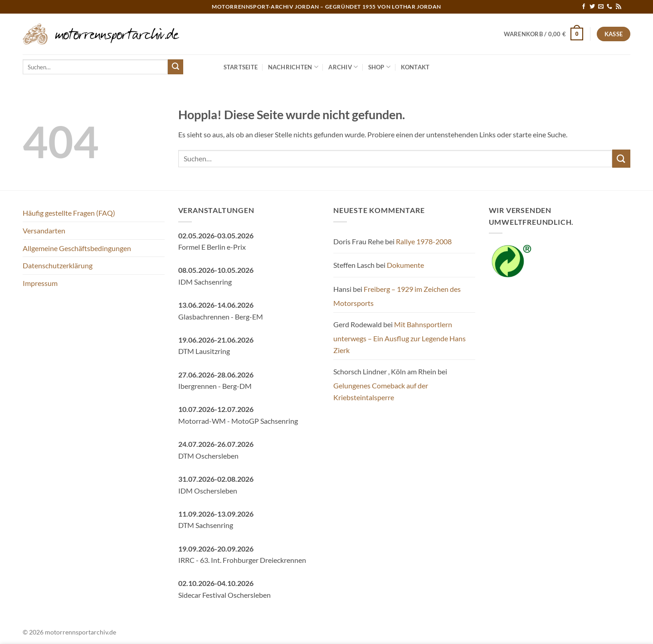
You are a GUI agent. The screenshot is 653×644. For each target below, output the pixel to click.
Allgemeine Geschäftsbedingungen (77, 248)
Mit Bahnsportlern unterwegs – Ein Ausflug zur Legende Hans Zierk (400, 337)
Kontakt (415, 67)
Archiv (343, 67)
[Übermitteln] (175, 67)
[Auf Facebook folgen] (584, 7)
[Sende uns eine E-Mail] (601, 7)
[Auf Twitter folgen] (592, 7)
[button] (544, 34)
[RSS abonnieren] (619, 7)
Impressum (40, 283)
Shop (379, 67)
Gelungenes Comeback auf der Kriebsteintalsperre (381, 391)
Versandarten (44, 230)
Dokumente (405, 265)
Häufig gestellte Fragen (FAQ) (69, 213)
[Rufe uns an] (609, 7)
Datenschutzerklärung (58, 265)
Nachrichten (293, 67)
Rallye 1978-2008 (424, 241)
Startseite (241, 67)
